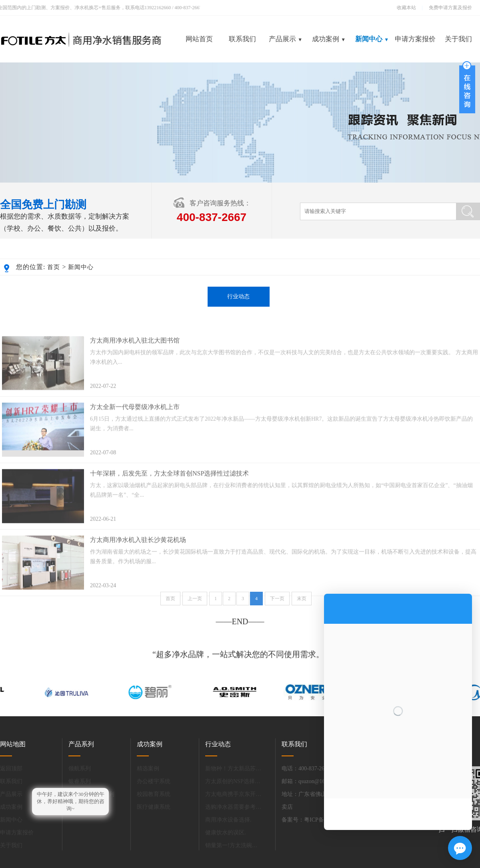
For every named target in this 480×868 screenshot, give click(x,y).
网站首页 (199, 39)
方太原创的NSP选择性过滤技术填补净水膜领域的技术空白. (233, 781)
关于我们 (458, 39)
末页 (302, 603)
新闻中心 (372, 39)
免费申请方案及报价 (448, 8)
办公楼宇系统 (154, 781)
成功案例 (329, 39)
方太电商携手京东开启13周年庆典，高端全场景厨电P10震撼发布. (233, 794)
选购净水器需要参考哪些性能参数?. (233, 807)
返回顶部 (11, 769)
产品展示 (286, 39)
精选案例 (148, 769)
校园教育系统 (154, 794)
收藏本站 (406, 8)
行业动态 (238, 296)
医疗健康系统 (154, 807)
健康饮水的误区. (226, 833)
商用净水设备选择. (228, 820)
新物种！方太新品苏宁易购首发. (233, 769)
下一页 (277, 603)
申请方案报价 (415, 39)
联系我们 (242, 39)
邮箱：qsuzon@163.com (310, 781)
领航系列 (80, 769)
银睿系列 (80, 781)
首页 (54, 267)
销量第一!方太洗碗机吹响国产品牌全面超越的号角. (233, 845)
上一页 (195, 603)
